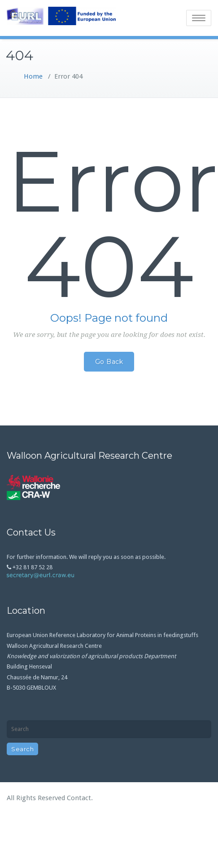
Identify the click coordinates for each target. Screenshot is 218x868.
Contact (79, 798)
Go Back (109, 362)
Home (33, 76)
